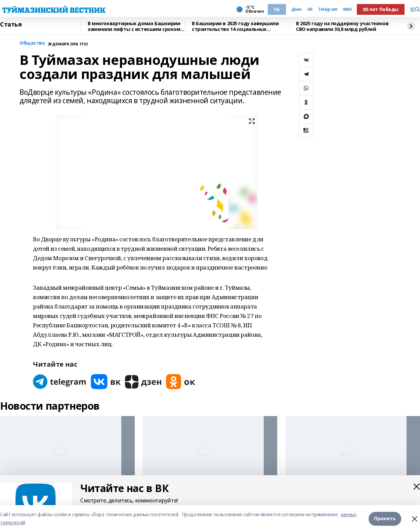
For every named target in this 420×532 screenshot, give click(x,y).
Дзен (297, 9)
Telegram (328, 9)
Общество (32, 43)
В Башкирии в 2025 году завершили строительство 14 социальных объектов (235, 26)
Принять (385, 518)
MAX (347, 9)
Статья (11, 25)
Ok (310, 9)
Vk (277, 9)
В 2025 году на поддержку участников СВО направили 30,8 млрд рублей (342, 26)
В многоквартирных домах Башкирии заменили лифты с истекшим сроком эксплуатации (134, 26)
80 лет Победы (381, 9)
